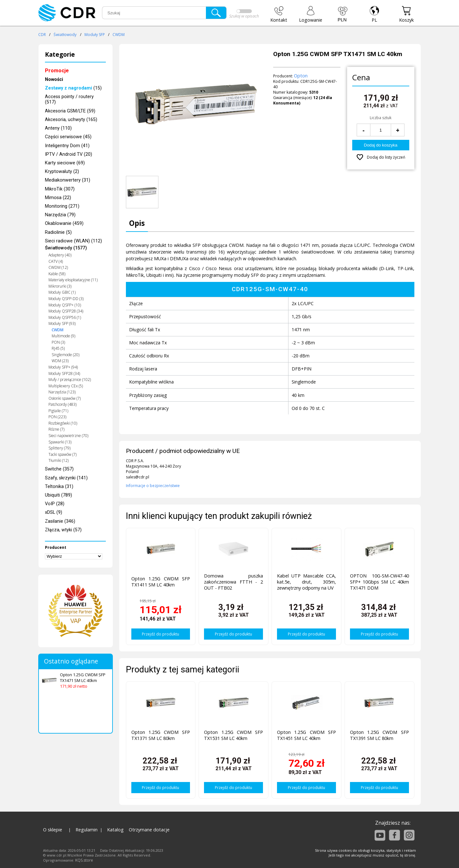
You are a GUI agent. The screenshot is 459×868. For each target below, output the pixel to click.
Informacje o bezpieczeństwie (153, 486)
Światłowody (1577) (66, 248)
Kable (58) (57, 274)
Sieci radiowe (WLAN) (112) (73, 241)
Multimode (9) (63, 336)
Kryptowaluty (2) (62, 172)
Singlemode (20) (66, 355)
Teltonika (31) (59, 487)
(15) (73, 88)
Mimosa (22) (58, 198)
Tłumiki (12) (58, 460)
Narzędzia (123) (62, 392)
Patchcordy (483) (62, 404)
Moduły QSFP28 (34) (66, 311)
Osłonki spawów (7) (65, 398)
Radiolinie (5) (58, 232)
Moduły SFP (95, 35)
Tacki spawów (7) (62, 454)
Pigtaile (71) (58, 411)
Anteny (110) (58, 128)
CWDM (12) (58, 267)
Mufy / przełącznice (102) (70, 380)
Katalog (115, 830)
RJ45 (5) (58, 348)
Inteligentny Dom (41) (67, 146)
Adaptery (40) (60, 255)
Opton (301, 76)
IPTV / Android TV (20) (69, 154)
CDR (42, 35)
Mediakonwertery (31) (68, 180)
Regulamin (87, 830)
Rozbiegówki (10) (63, 423)
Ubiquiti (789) (58, 495)
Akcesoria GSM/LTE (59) (70, 111)
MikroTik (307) (60, 189)
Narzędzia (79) (60, 215)
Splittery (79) (59, 448)
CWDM (119, 35)
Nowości (54, 79)
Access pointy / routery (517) (69, 99)
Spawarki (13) (60, 442)
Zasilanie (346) (60, 521)
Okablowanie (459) (64, 223)
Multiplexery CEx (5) (66, 386)
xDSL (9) (54, 512)
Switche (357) (59, 469)
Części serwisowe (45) (68, 137)
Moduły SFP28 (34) (64, 373)
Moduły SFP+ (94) (63, 367)
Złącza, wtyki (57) (63, 530)
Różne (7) (56, 429)
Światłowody (65, 35)
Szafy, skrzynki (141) (66, 478)
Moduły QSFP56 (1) (65, 317)
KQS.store (84, 860)
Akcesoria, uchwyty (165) (71, 120)
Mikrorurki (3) (60, 286)
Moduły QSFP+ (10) (65, 305)
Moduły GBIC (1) (62, 292)
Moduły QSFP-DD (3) (66, 299)
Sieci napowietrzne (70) (68, 436)
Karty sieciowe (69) (65, 163)
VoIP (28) (55, 504)
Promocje (57, 71)
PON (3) (58, 342)
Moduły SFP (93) (62, 323)
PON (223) (57, 417)
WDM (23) (60, 361)
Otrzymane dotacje (149, 830)
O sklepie (53, 830)
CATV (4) (56, 261)
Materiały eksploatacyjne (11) (73, 280)
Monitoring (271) (62, 206)
